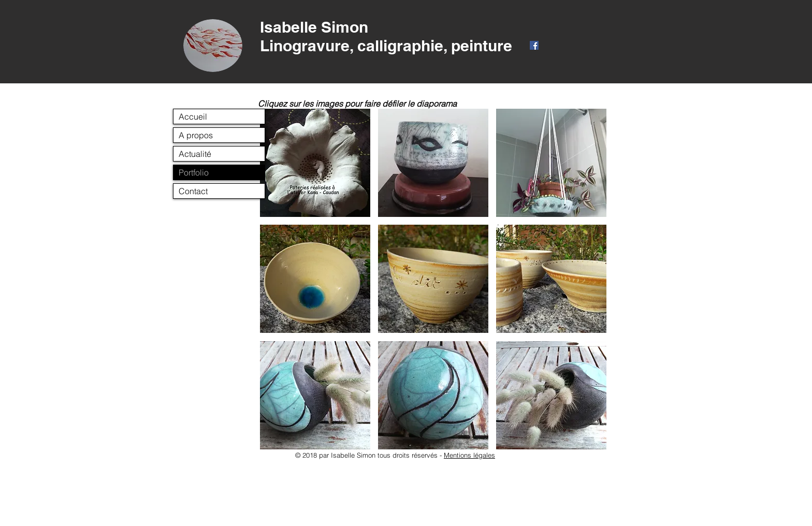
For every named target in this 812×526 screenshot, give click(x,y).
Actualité (195, 154)
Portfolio (194, 172)
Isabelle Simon (314, 27)
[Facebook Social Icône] (534, 45)
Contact (193, 191)
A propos (196, 135)
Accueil (193, 116)
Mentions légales (469, 455)
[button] (315, 163)
